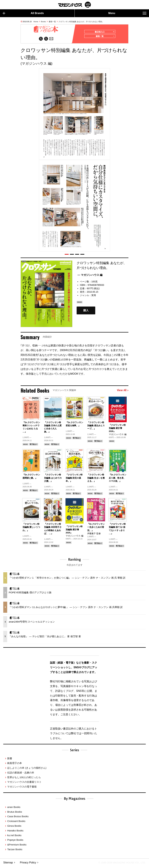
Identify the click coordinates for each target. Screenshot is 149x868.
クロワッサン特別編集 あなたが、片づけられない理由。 (81, 22)
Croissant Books (16, 823)
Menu (127, 13)
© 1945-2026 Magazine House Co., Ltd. (120, 864)
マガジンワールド (74, 5)
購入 (86, 312)
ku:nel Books (14, 837)
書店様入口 (104, 32)
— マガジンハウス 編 (90, 276)
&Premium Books (17, 846)
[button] (67, 256)
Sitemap (8, 864)
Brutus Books (15, 813)
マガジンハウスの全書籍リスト (24, 783)
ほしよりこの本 (27, 769)
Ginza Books (14, 827)
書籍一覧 (52, 22)
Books (44, 22)
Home (36, 22)
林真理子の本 (15, 765)
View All (123, 392)
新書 (10, 760)
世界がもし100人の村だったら (24, 779)
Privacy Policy (28, 864)
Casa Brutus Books (18, 818)
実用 (94, 297)
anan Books (14, 808)
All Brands (23, 13)
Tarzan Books (15, 851)
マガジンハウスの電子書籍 (22, 788)
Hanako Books (15, 832)
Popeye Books (15, 841)
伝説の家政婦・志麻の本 (21, 774)
